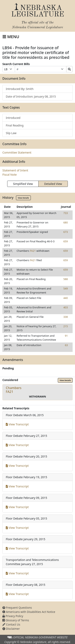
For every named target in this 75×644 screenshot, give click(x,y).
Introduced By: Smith (20, 89)
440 (66, 298)
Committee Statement (17, 152)
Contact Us (11, 624)
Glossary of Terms (16, 620)
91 (66, 336)
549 (66, 288)
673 (66, 232)
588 (66, 279)
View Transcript (17, 424)
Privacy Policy (13, 616)
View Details (23, 198)
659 (66, 241)
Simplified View (23, 184)
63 (66, 345)
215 (66, 326)
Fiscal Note (9, 175)
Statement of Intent (15, 170)
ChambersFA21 (14, 390)
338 (66, 317)
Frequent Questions (17, 608)
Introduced (13, 118)
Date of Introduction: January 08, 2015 (31, 96)
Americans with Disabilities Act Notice (29, 612)
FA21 (33, 251)
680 (66, 222)
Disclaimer (11, 629)
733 (66, 213)
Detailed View (53, 184)
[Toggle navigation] (11, 37)
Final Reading (15, 125)
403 (66, 307)
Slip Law (11, 133)
